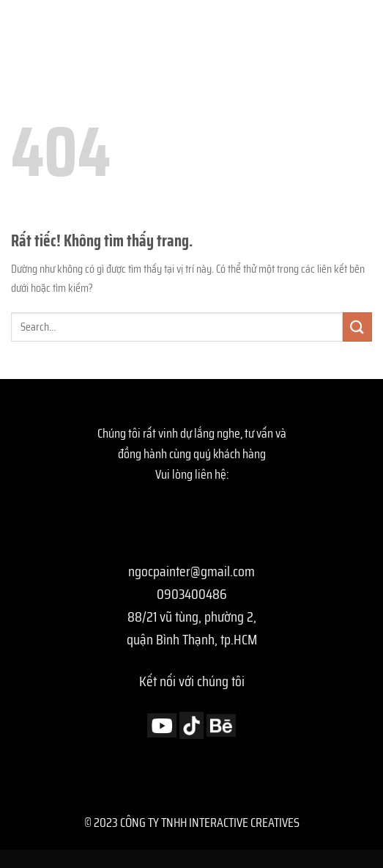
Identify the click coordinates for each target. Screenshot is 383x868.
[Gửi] (357, 327)
